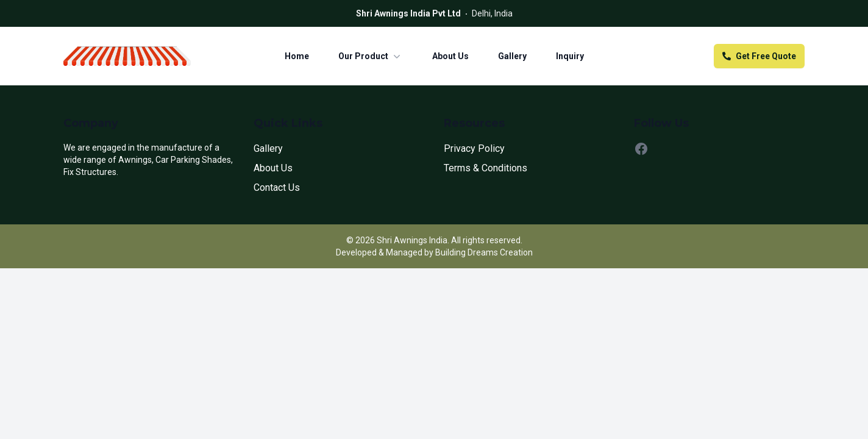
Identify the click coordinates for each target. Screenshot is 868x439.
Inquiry (570, 56)
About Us (450, 56)
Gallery (512, 56)
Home (297, 56)
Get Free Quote (759, 56)
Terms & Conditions (486, 168)
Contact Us (277, 187)
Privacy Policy (474, 148)
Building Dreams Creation (484, 252)
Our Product (371, 56)
